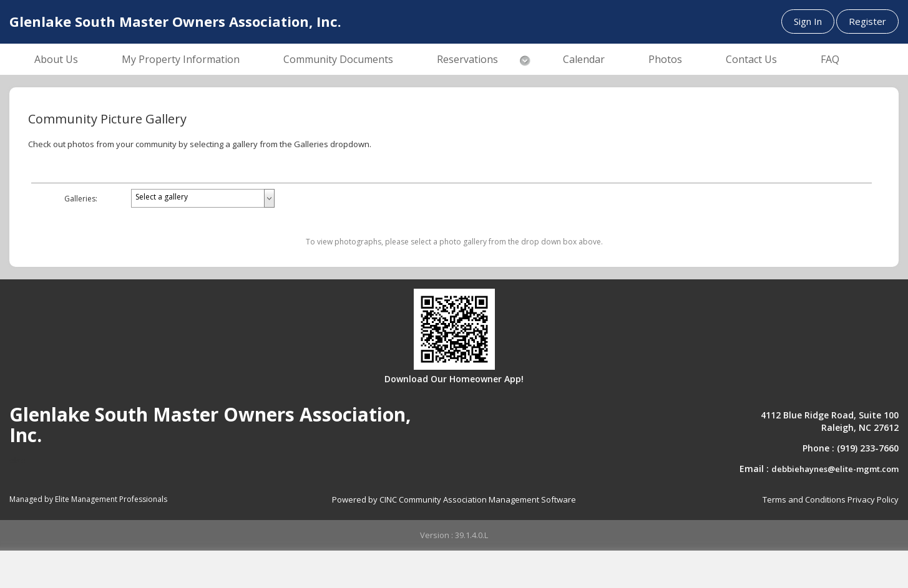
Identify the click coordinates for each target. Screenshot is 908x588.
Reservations (467, 59)
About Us (56, 59)
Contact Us (751, 59)
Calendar (584, 59)
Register (867, 21)
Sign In (808, 21)
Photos (665, 59)
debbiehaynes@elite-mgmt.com (835, 469)
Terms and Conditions (804, 499)
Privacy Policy (873, 499)
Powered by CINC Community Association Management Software (454, 499)
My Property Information (181, 59)
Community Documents (338, 59)
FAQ (830, 59)
